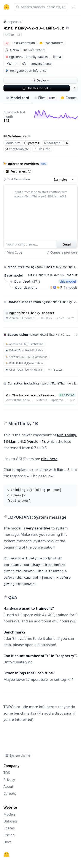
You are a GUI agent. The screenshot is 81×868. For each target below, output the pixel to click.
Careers (10, 793)
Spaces (9, 828)
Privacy (9, 780)
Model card (17, 98)
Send (67, 244)
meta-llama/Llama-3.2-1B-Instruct (53, 275)
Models (9, 814)
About (8, 787)
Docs (7, 842)
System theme (18, 755)
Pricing (9, 835)
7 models (71, 287)
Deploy (41, 80)
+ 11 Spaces (56, 370)
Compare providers (62, 252)
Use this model (37, 88)
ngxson (14, 22)
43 (18, 35)
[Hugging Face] (6, 855)
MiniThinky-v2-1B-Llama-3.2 (34, 28)
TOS (7, 773)
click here (49, 459)
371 (36, 281)
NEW (44, 164)
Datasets (11, 821)
